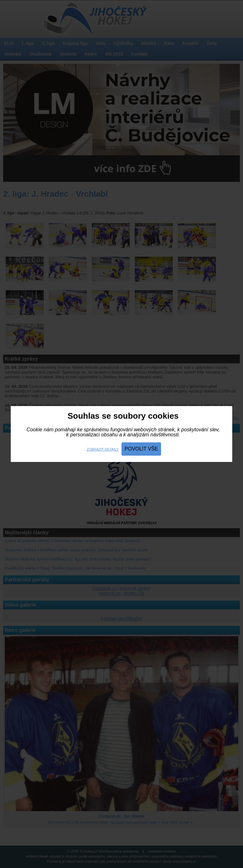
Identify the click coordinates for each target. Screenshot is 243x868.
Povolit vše (141, 449)
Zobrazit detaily (103, 449)
